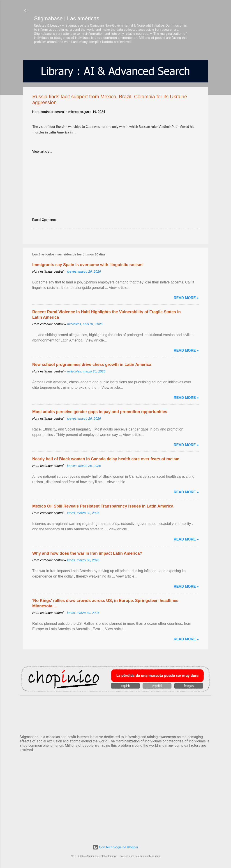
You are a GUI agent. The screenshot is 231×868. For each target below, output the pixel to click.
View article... (42, 151)
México (115, 714)
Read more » (186, 298)
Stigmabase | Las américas (67, 18)
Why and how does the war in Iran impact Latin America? (87, 553)
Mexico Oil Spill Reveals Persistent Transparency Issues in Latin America (103, 506)
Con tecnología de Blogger (115, 847)
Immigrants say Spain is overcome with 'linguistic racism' (88, 265)
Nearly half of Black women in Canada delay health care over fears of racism (106, 459)
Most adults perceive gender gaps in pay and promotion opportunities (100, 412)
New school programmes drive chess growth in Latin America (92, 365)
